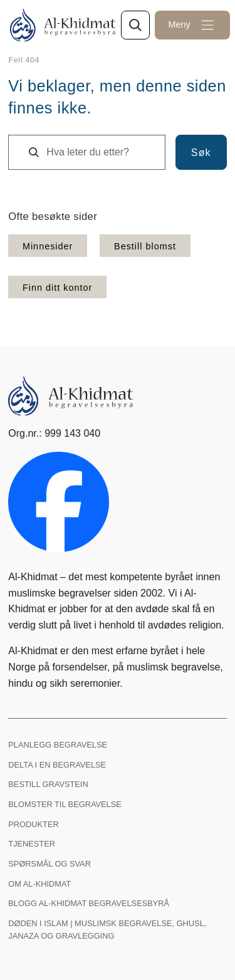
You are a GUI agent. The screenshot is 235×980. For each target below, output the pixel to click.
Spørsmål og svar (50, 864)
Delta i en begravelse (57, 765)
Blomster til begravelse (65, 804)
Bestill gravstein (48, 784)
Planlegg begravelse (58, 745)
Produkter (33, 824)
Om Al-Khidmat (39, 884)
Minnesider (48, 246)
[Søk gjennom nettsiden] (135, 25)
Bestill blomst (145, 246)
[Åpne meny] (192, 25)
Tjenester (32, 844)
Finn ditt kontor (57, 288)
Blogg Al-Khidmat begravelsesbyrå (89, 903)
